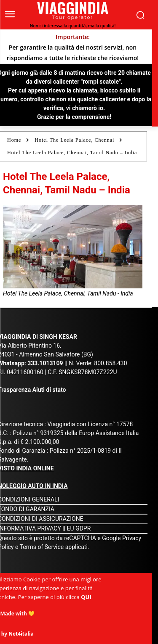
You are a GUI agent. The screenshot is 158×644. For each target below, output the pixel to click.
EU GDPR (79, 528)
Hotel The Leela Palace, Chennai (74, 140)
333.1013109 (45, 363)
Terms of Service (42, 547)
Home (14, 140)
